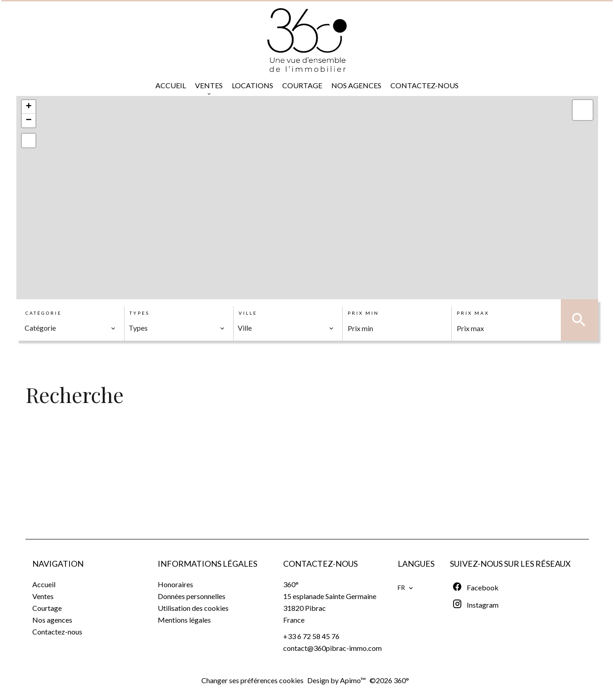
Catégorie (44, 313)
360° (291, 584)
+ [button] (28, 107)
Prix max (473, 313)
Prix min (363, 313)
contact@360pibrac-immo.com (332, 648)
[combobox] (70, 328)
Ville (248, 313)
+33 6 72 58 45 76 (311, 636)
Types (140, 313)
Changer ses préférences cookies (252, 680)
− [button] (28, 121)
